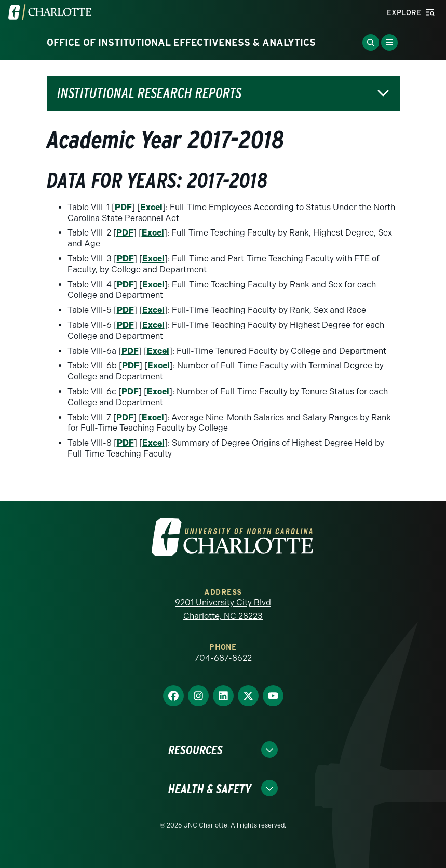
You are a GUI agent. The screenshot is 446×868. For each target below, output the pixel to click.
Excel (151, 207)
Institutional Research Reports (149, 93)
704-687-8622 (223, 658)
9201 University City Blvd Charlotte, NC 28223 (223, 609)
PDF (123, 207)
